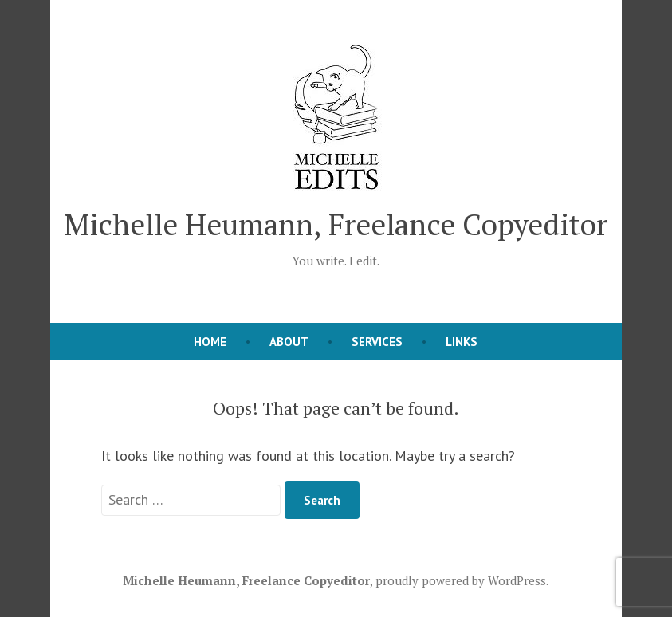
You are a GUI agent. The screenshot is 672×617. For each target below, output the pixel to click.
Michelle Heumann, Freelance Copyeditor (336, 224)
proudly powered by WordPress (461, 580)
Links (462, 342)
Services (377, 342)
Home (210, 342)
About (289, 342)
